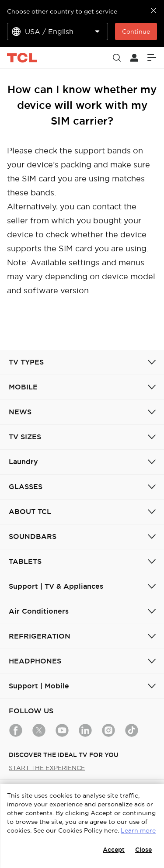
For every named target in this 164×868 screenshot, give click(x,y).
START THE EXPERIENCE (47, 768)
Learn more (138, 830)
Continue (136, 31)
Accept (114, 850)
